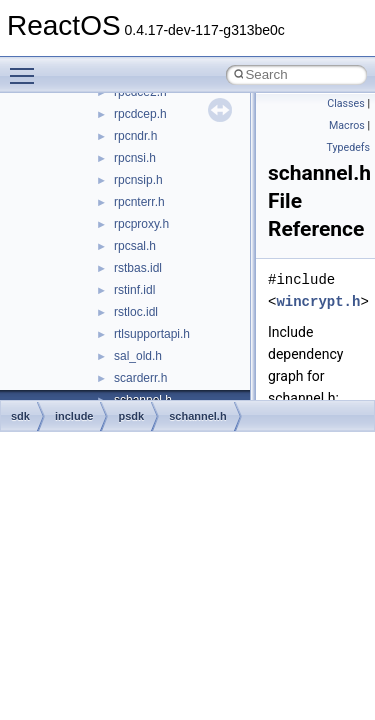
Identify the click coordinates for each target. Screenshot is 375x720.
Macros (347, 125)
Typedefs (348, 147)
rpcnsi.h (135, 158)
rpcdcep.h (140, 114)
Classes (345, 103)
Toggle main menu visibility (27, 67)
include (74, 416)
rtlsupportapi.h (152, 334)
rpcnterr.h (139, 202)
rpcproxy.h (141, 224)
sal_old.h (138, 356)
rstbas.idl (138, 268)
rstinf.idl (134, 290)
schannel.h (197, 416)
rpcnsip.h (138, 180)
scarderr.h (140, 378)
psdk (131, 416)
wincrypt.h (318, 301)
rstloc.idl (136, 312)
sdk (20, 416)
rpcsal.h (135, 246)
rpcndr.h (135, 136)
